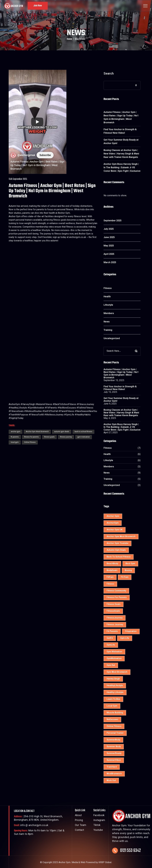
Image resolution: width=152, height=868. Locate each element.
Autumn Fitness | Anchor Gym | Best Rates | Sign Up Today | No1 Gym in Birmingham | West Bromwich (121, 118)
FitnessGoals (113, 611)
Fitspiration (131, 631)
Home (70, 39)
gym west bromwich (117, 672)
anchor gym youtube (117, 543)
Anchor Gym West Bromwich (121, 537)
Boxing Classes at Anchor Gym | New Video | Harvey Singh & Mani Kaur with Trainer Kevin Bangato (121, 154)
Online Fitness (30, 442)
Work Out (111, 781)
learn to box (113, 699)
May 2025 (109, 246)
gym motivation (84, 437)
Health (107, 297)
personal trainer (115, 733)
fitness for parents (31, 437)
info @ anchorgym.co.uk (31, 825)
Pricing (79, 820)
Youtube (98, 830)
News (107, 322)
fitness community (116, 591)
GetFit (110, 638)
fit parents (15, 437)
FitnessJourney (115, 618)
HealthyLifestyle (115, 686)
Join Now (38, 6)
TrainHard (112, 767)
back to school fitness (119, 557)
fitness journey (66, 437)
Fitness (108, 288)
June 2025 (109, 238)
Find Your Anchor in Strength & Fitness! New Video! (120, 131)
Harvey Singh (113, 679)
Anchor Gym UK (115, 530)
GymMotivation (114, 659)
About (78, 816)
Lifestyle (108, 305)
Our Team (81, 825)
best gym (130, 564)
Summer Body (114, 747)
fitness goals (49, 437)
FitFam (110, 577)
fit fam (125, 577)
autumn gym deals (116, 550)
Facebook (99, 816)
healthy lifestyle (115, 692)
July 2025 (109, 229)
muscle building (115, 713)
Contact (79, 830)
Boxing (128, 570)
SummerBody (113, 740)
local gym (15, 442)
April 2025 (109, 254)
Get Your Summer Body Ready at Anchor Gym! (121, 142)
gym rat (111, 665)
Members (109, 314)
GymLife (111, 645)
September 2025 (113, 221)
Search (109, 74)
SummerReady (114, 753)
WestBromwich (114, 774)
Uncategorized (112, 339)
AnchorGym (113, 523)
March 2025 (110, 263)
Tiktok (97, 825)
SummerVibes (114, 760)
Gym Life (125, 638)
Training (108, 330)
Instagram (99, 820)
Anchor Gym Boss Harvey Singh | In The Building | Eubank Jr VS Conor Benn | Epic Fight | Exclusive (122, 168)
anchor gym (113, 516)
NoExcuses (112, 720)
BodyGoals (112, 570)
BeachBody (112, 564)
